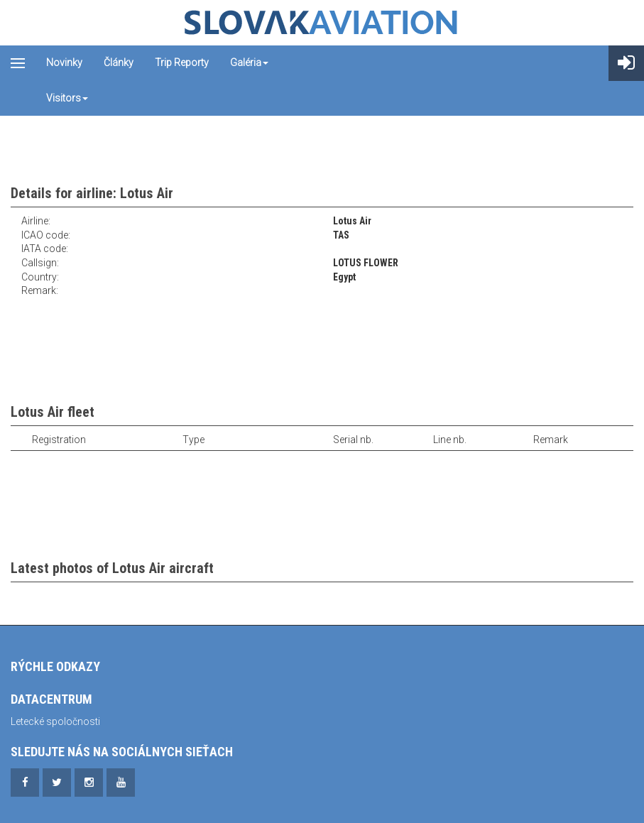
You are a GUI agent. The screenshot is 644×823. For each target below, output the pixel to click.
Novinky (64, 62)
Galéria (249, 62)
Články (119, 62)
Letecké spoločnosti (55, 721)
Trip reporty (182, 62)
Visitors (67, 98)
